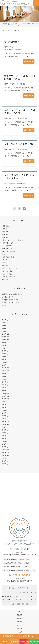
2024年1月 (5, 390)
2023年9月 (5, 402)
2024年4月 (5, 382)
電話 (5, 641)
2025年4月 (5, 357)
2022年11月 (6, 422)
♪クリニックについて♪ (9, 277)
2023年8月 (5, 405)
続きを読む (28, 61)
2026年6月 (5, 320)
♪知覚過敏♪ (6, 237)
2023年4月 (5, 413)
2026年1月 (5, 331)
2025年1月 (5, 365)
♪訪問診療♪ (17, 50)
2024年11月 (6, 371)
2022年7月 (5, 433)
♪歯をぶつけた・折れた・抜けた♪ (13, 240)
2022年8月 (5, 430)
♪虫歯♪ (4, 263)
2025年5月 (5, 354)
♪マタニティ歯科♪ (8, 271)
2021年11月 (6, 453)
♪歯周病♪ (5, 266)
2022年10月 (6, 424)
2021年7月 (5, 464)
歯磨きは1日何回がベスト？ (11, 300)
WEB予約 (15, 641)
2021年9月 (5, 458)
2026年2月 (5, 328)
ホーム (20, 612)
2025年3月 (5, 359)
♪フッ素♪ (5, 260)
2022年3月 (5, 444)
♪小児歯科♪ (6, 229)
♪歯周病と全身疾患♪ (8, 251)
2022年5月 (5, 438)
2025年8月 (5, 345)
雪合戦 (4, 305)
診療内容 (19, 622)
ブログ (20, 632)
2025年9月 (5, 343)
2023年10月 (6, 399)
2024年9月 (5, 374)
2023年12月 (6, 393)
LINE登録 (34, 641)
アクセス (19, 625)
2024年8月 (5, 376)
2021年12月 (6, 450)
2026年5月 (5, 323)
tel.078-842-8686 (19, 575)
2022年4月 (5, 441)
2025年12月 (6, 334)
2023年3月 (5, 416)
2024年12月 (6, 368)
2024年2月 (5, 388)
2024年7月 (5, 379)
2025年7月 (5, 348)
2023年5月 (5, 410)
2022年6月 (5, 436)
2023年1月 (5, 419)
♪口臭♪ (4, 254)
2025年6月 (5, 351)
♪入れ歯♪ (5, 234)
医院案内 (19, 618)
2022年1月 (5, 447)
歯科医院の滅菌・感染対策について (13, 294)
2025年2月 (5, 362)
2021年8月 (5, 461)
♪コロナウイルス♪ (8, 274)
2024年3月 (5, 385)
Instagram (24, 641)
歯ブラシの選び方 (8, 297)
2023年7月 (5, 407)
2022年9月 (5, 427)
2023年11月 (6, 396)
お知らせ (5, 280)
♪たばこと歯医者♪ (8, 246)
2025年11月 (6, 337)
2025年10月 (6, 340)
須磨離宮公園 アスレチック (11, 303)
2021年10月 (6, 455)
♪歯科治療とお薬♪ (8, 249)
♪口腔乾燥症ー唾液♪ (8, 257)
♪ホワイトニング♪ (8, 243)
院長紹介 (19, 615)
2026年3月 (5, 326)
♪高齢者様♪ (10, 50)
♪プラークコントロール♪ (10, 268)
